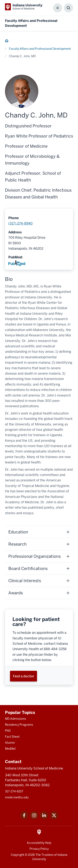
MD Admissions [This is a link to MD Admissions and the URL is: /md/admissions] (15, 719)
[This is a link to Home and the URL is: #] (7, 41)
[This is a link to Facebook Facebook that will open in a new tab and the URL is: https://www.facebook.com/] (24, 818)
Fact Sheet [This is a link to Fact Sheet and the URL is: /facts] (12, 737)
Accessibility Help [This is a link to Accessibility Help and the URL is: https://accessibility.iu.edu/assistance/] (39, 843)
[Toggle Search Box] (68, 8)
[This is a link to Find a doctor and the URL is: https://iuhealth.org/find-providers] (24, 676)
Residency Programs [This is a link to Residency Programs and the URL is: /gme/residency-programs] (19, 725)
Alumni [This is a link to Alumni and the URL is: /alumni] (10, 743)
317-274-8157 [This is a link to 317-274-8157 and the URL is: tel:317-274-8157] (14, 791)
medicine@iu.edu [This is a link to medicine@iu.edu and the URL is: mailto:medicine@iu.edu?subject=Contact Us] (17, 797)
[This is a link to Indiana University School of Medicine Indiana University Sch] (24, 7)
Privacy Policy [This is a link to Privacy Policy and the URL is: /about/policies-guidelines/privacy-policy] (39, 849)
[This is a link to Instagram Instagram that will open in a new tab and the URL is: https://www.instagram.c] (34, 818)
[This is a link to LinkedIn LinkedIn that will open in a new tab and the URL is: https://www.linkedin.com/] (44, 818)
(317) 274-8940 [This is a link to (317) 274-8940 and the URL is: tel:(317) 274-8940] (20, 223)
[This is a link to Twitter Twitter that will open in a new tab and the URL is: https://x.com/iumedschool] (54, 818)
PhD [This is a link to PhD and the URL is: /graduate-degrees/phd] (8, 731)
